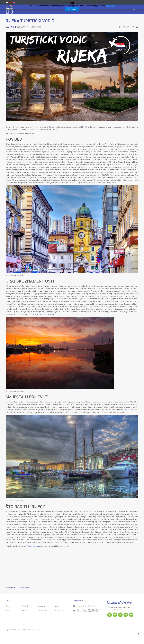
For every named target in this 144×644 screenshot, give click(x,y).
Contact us (42, 606)
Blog (7, 610)
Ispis (133, 28)
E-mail (137, 28)
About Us (25, 606)
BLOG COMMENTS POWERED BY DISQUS (18, 587)
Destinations (59, 610)
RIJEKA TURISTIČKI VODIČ (30, 21)
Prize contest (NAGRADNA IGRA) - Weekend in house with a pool (89, 611)
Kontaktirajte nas (35, 546)
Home (8, 606)
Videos (24, 610)
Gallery (57, 606)
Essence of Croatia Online (86, 606)
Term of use (43, 610)
